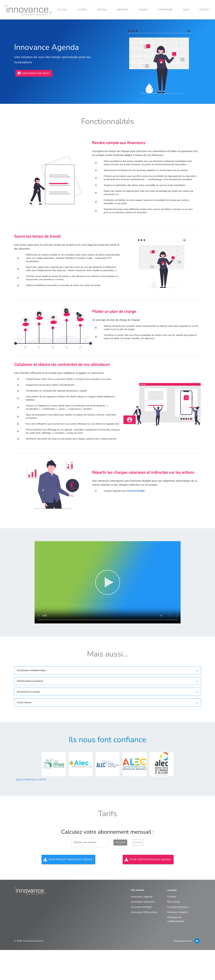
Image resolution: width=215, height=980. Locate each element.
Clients (82, 10)
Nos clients (174, 902)
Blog (186, 10)
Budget (143, 10)
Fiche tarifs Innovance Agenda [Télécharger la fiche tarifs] (148, 859)
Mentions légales (177, 912)
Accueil (62, 10)
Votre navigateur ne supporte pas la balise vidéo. (108, 582)
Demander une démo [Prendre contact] (34, 73)
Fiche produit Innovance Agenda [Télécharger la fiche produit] (68, 859)
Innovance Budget (135, 491)
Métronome (165, 10)
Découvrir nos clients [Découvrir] (31, 780)
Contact (205, 10)
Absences (123, 10)
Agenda (102, 10)
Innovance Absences (143, 902)
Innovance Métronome (144, 912)
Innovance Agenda (142, 897)
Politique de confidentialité (176, 919)
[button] (108, 670)
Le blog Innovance (178, 907)
